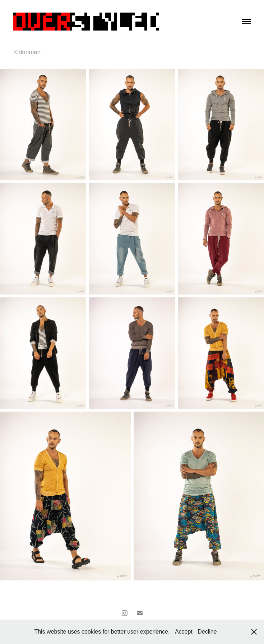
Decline (207, 632)
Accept (184, 632)
